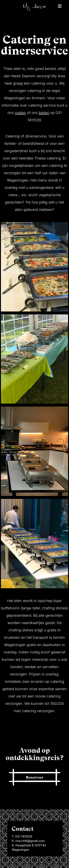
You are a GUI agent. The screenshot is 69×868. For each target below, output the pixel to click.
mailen (20, 113)
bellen (44, 113)
